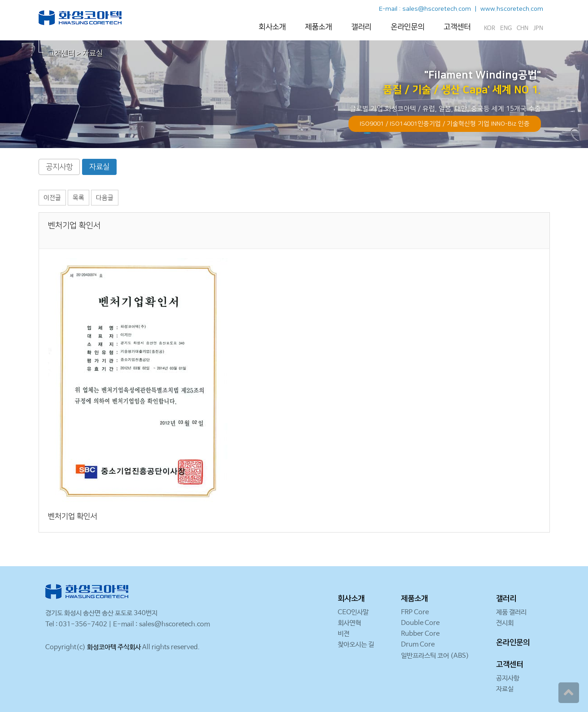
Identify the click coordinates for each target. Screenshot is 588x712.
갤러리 (361, 27)
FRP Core (415, 612)
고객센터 (457, 27)
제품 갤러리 (511, 612)
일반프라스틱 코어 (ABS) (435, 656)
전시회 (505, 623)
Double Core (420, 623)
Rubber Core (420, 634)
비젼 (344, 634)
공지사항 (59, 167)
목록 (78, 198)
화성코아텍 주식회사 (114, 647)
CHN (523, 28)
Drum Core (418, 644)
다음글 (105, 198)
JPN (538, 28)
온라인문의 (407, 27)
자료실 (99, 167)
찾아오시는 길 (356, 644)
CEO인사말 (353, 612)
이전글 (52, 198)
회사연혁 (349, 623)
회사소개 (272, 27)
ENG (506, 28)
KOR (490, 28)
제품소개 (318, 27)
